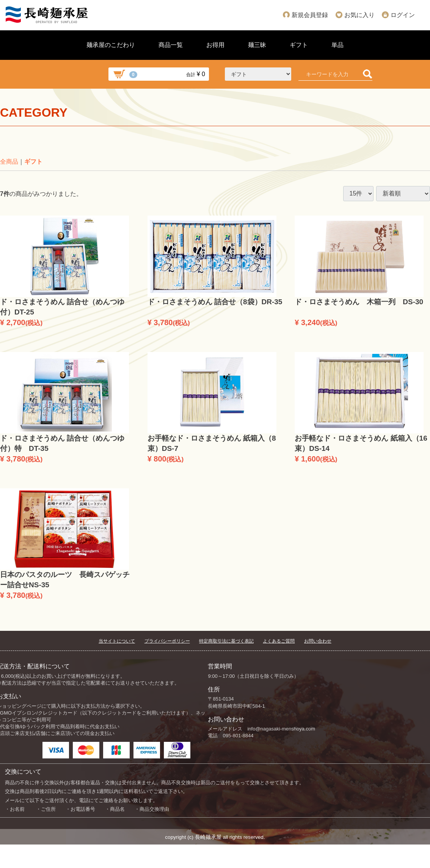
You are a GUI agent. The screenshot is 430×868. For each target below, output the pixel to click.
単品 (337, 45)
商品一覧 (171, 45)
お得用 (215, 45)
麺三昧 (257, 45)
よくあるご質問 (279, 641)
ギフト (299, 45)
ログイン (403, 15)
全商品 (9, 162)
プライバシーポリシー (167, 641)
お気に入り (359, 15)
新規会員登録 (310, 15)
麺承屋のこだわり (111, 45)
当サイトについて (117, 641)
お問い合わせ (318, 641)
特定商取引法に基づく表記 (226, 641)
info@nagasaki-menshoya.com (281, 729)
